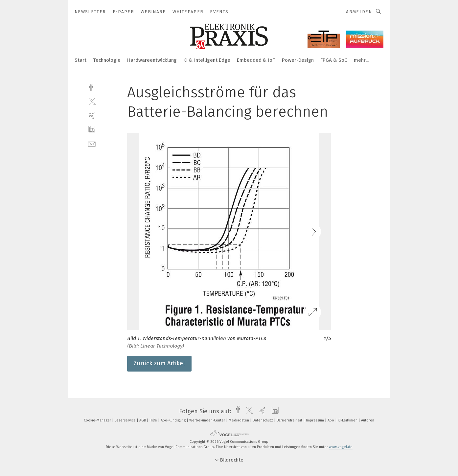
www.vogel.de (341, 447)
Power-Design (298, 60)
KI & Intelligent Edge (207, 60)
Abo (331, 420)
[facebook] (92, 87)
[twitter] (92, 101)
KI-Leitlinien (348, 420)
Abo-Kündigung (174, 420)
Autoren (368, 420)
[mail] (92, 143)
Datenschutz (263, 420)
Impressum (315, 420)
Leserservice (126, 420)
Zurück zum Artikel (159, 363)
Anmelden (359, 12)
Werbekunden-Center (208, 420)
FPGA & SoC (334, 60)
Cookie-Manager (98, 420)
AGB (143, 420)
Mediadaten (239, 420)
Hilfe (154, 420)
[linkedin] (92, 129)
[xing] (92, 115)
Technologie (107, 60)
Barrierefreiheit (290, 420)
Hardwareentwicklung (152, 60)
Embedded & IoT (256, 60)
